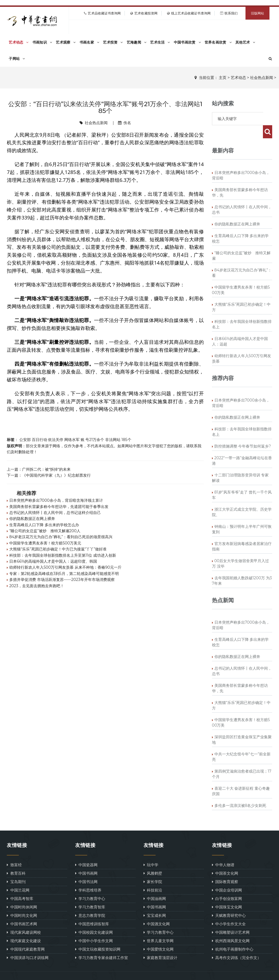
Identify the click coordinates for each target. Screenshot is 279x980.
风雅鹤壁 (153, 860)
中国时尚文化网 (22, 902)
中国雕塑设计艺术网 (231, 919)
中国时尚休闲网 (22, 894)
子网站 (17, 59)
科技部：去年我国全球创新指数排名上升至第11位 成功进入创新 (63, 555)
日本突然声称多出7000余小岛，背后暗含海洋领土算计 (56, 500)
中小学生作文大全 (229, 911)
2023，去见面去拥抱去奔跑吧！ (37, 586)
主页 (223, 78)
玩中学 (151, 852)
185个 (126, 440)
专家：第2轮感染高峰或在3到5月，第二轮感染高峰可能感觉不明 (64, 574)
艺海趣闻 (137, 42)
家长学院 (153, 869)
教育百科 (16, 860)
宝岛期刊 (16, 869)
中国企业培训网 (227, 877)
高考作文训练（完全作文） (236, 944)
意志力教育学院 (90, 902)
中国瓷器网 (86, 852)
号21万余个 (95, 440)
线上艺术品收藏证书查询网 (191, 13)
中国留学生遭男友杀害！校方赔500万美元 (45, 543)
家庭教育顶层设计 (160, 944)
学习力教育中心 (90, 885)
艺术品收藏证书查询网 (104, 13)
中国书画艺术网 (22, 911)
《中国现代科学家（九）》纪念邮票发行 (56, 475)
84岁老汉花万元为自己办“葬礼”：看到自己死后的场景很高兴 (61, 537)
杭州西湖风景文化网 (231, 928)
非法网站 (113, 440)
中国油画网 (155, 885)
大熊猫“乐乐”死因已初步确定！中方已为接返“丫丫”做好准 (58, 549)
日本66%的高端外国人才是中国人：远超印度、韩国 (53, 561)
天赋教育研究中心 (229, 902)
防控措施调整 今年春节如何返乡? (243, 433)
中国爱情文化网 (159, 936)
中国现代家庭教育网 (26, 936)
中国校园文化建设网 (94, 919)
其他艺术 (245, 42)
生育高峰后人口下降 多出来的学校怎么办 (44, 525)
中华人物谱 (223, 852)
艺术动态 (19, 42)
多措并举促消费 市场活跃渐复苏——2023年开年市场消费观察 (62, 580)
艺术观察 (66, 42)
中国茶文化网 (225, 860)
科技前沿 (153, 877)
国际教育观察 (225, 869)
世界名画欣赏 (218, 42)
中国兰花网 (18, 877)
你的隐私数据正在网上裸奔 (32, 519)
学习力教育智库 (90, 894)
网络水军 (72, 440)
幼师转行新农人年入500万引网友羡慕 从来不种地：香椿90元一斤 (65, 567)
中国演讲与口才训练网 (28, 944)
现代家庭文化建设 (24, 928)
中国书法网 (86, 869)
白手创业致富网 (227, 885)
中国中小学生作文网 (94, 928)
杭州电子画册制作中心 (233, 936)
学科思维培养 (88, 877)
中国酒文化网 (157, 911)
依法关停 (56, 440)
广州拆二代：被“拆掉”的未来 (46, 469)
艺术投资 (113, 42)
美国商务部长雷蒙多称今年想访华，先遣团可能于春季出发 (59, 507)
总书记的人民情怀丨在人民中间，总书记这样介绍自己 (55, 513)
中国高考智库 (20, 885)
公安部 (25, 440)
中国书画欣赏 (187, 42)
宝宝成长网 (155, 902)
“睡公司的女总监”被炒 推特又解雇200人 (45, 531)
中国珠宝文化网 (227, 894)
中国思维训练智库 (92, 911)
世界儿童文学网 (159, 928)
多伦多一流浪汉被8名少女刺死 (240, 792)
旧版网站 (257, 13)
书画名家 (90, 42)
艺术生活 (160, 42)
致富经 (14, 852)
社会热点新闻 (262, 78)
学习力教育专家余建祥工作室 (102, 944)
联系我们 (231, 13)
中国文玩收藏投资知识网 (98, 936)
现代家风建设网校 (24, 919)
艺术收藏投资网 (146, 13)
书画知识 (42, 42)
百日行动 (40, 440)
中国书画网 (86, 860)
